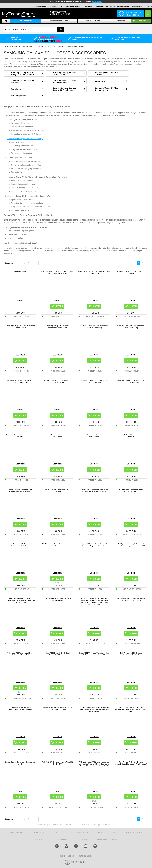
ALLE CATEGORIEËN (25, 21)
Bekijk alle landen (134, 833)
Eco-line (142, 21)
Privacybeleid (41, 840)
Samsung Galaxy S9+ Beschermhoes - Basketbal (20, 436)
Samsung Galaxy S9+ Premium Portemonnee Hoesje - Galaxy (20, 490)
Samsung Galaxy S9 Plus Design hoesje (107, 89)
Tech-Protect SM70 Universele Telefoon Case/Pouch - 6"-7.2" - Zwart (131, 599)
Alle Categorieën (18, 96)
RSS (114, 833)
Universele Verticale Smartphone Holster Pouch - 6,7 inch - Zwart (57, 708)
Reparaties (121, 21)
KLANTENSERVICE (55, 6)
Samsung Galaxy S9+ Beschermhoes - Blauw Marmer (57, 436)
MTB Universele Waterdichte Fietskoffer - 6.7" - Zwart (57, 545)
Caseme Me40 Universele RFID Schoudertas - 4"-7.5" (131, 490)
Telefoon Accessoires (59, 21)
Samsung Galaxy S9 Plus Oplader (107, 74)
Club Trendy (88, 6)
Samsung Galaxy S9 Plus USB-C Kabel (64, 74)
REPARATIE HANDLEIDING (120, 6)
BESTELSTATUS (59, 12)
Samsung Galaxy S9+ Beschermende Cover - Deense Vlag (94, 327)
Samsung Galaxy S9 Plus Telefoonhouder (64, 81)
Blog (100, 833)
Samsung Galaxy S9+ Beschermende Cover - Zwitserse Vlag (131, 381)
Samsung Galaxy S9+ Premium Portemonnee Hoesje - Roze (57, 327)
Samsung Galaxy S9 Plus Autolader (22, 81)
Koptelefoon (16, 89)
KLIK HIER (97, 2)
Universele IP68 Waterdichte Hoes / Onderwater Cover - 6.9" (20, 654)
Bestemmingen (63, 840)
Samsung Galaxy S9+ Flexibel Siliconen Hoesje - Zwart (20, 327)
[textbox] (34, 29)
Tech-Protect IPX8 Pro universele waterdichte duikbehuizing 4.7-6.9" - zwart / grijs (131, 709)
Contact (148, 6)
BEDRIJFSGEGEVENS (72, 6)
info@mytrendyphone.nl (105, 825)
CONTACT (83, 840)
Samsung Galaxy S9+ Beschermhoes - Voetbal (131, 436)
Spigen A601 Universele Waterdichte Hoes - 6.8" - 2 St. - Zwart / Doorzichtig (94, 654)
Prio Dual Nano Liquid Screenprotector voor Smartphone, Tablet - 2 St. (57, 272)
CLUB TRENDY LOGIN (61, 14)
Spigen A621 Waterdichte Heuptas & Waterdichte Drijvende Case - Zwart (94, 545)
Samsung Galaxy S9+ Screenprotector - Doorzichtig (131, 272)
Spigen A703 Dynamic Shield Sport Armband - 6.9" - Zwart (57, 654)
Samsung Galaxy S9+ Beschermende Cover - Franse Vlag (20, 381)
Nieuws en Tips (102, 6)
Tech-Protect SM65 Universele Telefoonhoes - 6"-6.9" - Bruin (131, 654)
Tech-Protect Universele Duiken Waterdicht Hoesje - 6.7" (57, 763)
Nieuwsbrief (137, 6)
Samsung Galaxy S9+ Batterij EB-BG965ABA (57, 490)
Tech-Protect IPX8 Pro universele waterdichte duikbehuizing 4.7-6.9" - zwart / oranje (131, 764)
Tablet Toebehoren (94, 21)
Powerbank (100, 81)
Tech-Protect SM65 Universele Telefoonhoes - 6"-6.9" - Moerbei (20, 708)
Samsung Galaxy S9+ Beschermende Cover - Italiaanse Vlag (57, 381)
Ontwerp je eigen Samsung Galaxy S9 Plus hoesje (65, 89)
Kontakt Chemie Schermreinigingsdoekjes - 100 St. (20, 763)
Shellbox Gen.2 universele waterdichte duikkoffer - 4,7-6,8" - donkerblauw (94, 490)
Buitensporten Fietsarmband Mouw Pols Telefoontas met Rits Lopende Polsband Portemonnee (94, 709)
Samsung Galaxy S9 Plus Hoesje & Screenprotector (23, 74)
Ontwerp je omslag (20, 271)
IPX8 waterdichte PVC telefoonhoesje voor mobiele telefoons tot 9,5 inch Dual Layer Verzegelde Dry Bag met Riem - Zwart (94, 764)
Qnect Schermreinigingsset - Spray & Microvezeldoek (57, 599)
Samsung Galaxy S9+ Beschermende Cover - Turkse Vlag (94, 381)
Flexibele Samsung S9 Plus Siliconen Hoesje (25, 139)
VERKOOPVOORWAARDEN (107, 840)
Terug (7, 46)
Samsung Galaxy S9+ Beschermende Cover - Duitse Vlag (131, 327)
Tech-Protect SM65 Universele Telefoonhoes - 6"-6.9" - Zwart (20, 545)
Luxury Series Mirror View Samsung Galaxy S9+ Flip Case (94, 272)
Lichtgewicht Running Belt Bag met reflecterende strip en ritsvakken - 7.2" (131, 545)
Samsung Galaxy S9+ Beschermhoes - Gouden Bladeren (94, 436)
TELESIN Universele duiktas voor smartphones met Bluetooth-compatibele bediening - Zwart (20, 600)
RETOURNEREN (40, 6)
